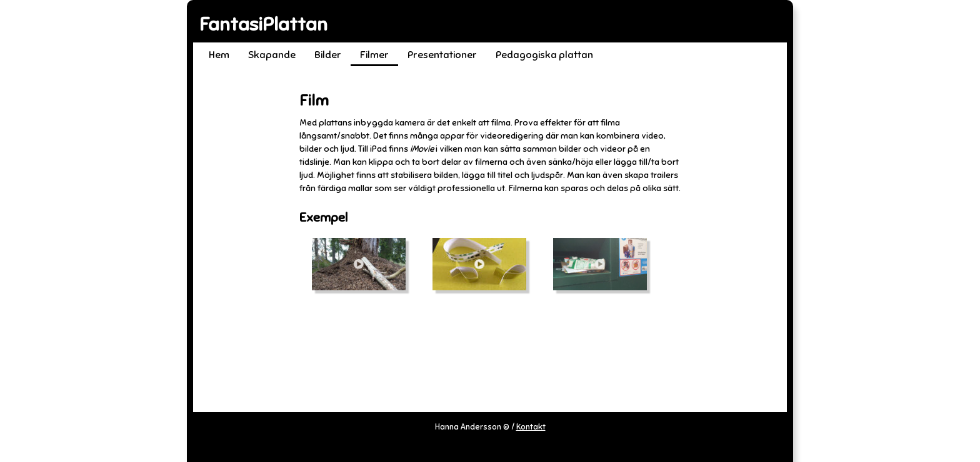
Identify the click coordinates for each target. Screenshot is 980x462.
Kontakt (531, 427)
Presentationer (442, 55)
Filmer (374, 55)
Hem (219, 55)
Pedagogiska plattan (544, 55)
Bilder (328, 55)
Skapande (272, 55)
